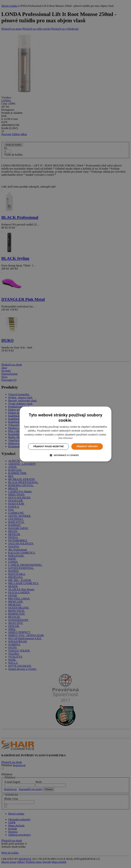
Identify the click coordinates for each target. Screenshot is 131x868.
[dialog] (65, 434)
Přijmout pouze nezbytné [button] (49, 446)
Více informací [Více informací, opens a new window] (65, 438)
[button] (65, 455)
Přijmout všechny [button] (87, 446)
